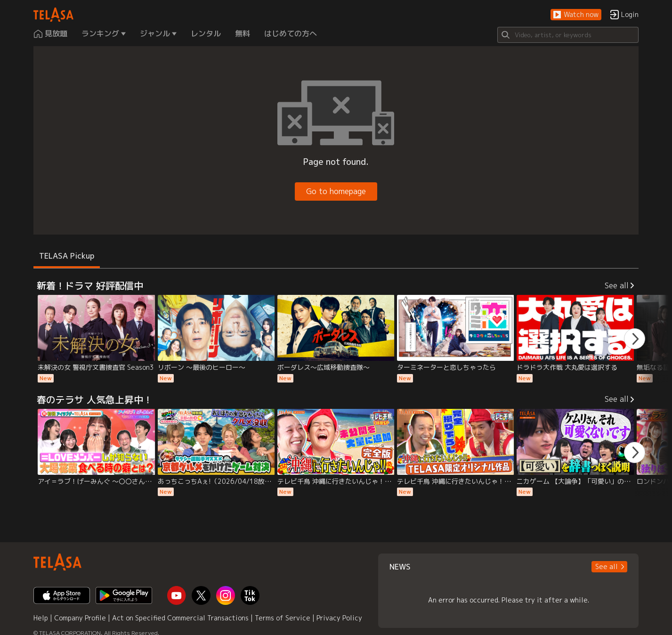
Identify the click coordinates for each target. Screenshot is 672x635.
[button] (576, 15)
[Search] (568, 35)
